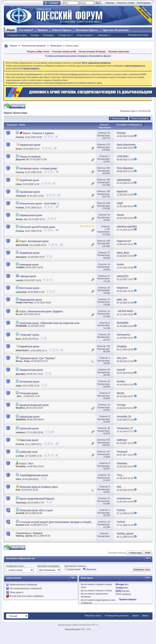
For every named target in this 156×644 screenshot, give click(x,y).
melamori (21, 432)
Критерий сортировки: (48, 566)
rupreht (20, 280)
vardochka (21, 292)
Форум (11, 30)
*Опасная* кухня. (30, 335)
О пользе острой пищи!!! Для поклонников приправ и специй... (56, 522)
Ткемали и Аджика (43, 133)
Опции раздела (119, 118)
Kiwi (18, 490)
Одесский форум (73, 629)
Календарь (48, 35)
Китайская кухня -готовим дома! (38, 168)
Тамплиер (21, 503)
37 (109, 253)
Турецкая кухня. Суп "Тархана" (38, 358)
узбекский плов (29, 452)
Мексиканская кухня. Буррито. (46, 311)
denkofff (20, 513)
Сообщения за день (17, 35)
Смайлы (120, 588)
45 (109, 428)
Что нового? (26, 30)
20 (109, 370)
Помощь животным (119, 51)
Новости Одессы (62, 30)
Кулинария (56, 46)
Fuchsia (20, 137)
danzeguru (21, 257)
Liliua (19, 184)
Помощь (110, 3)
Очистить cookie (126, 3)
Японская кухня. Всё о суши (36, 510)
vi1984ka (20, 267)
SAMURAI (21, 420)
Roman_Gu (22, 219)
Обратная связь (93, 615)
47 (109, 276)
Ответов (104, 125)
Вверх (148, 553)
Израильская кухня (31, 215)
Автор (22, 125)
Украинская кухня (30, 145)
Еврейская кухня (30, 346)
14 (55, 148)
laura (18, 339)
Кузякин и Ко (23, 525)
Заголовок (12, 125)
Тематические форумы (34, 46)
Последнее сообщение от (130, 125)
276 (108, 145)
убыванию (90, 569)
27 (57, 444)
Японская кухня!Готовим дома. (38, 227)
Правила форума (128, 599)
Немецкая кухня (29, 265)
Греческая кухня (29, 428)
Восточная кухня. (30, 288)
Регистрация (144, 3)
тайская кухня (28, 276)
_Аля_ (19, 396)
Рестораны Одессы (87, 30)
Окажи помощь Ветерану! (92, 51)
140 (108, 346)
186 (108, 168)
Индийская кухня (30, 253)
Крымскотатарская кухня (34, 405)
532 (108, 440)
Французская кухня (31, 300)
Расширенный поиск (138, 35)
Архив (135, 615)
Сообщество (64, 35)
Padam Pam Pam (24, 302)
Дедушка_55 (22, 159)
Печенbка (21, 466)
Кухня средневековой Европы (37, 499)
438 (108, 241)
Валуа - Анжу (23, 361)
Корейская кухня (29, 180)
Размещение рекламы (117, 615)
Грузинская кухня (30, 192)
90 (57, 230)
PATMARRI (21, 326)
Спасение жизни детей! (64, 51)
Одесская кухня (29, 440)
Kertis (19, 149)
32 (109, 381)
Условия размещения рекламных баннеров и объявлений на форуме (78, 56)
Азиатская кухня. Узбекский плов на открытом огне (50, 323)
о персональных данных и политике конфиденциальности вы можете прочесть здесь (60, 83)
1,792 (107, 229)
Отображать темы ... (16, 566)
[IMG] (119, 591)
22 (61, 245)
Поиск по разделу (140, 118)
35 (109, 334)
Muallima (20, 408)
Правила (43, 30)
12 (59, 195)
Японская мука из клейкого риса (39, 487)
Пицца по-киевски (30, 157)
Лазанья (38, 533)
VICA (18, 479)
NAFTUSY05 (22, 245)
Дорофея (21, 374)
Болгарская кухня (38, 241)
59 (109, 215)
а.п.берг (20, 456)
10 (57, 172)
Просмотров (105, 127)
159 (108, 180)
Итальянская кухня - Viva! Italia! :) (39, 204)
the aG (19, 314)
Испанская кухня (30, 382)
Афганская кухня (30, 417)
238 (108, 191)
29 (57, 207)
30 (109, 475)
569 (108, 203)
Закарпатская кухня (31, 370)
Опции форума (84, 35)
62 (109, 133)
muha (19, 386)
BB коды (120, 584)
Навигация (103, 35)
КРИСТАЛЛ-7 (22, 351)
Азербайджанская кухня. (34, 475)
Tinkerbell (21, 196)
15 (109, 522)
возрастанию (72, 569)
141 (108, 452)
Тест (31, 463)
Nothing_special (24, 536)
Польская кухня (29, 393)
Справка (35, 35)
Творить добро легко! (38, 51)
